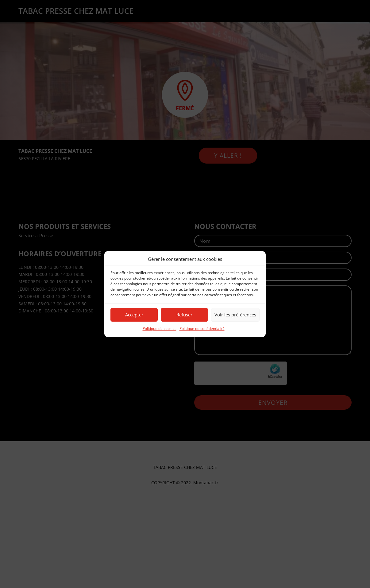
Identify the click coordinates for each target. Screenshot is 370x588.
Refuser (184, 315)
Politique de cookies (160, 329)
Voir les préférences (235, 315)
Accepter (134, 315)
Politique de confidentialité (202, 329)
